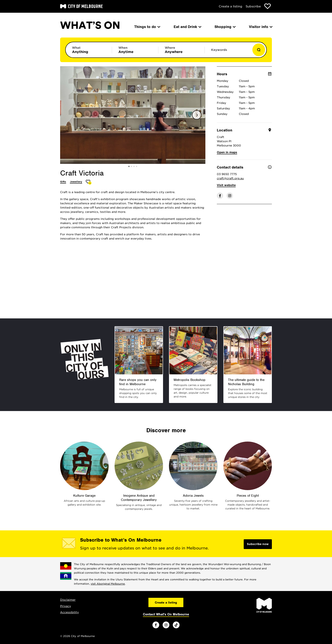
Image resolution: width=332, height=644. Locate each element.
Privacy (66, 606)
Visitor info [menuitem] (260, 27)
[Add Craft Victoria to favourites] (89, 182)
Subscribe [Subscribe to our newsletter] (253, 6)
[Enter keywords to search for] (228, 52)
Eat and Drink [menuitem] (187, 27)
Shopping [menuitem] (225, 27)
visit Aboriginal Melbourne (108, 584)
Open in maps (227, 152)
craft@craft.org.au (230, 178)
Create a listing (230, 6)
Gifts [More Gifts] (63, 182)
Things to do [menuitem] (147, 27)
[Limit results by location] (181, 50)
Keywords (219, 50)
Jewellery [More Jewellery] (76, 182)
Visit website (226, 185)
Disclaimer (68, 600)
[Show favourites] (268, 6)
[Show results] (259, 50)
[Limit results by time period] (135, 50)
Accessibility (69, 612)
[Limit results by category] (89, 50)
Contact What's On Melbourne (166, 614)
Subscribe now (258, 544)
